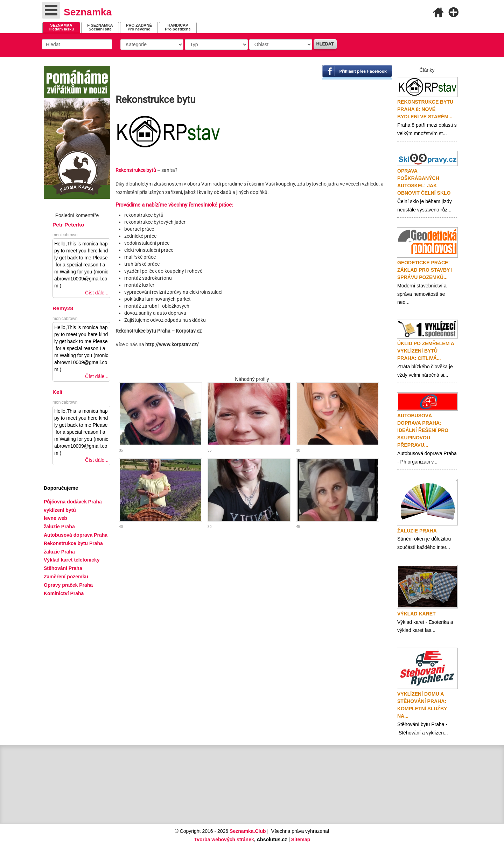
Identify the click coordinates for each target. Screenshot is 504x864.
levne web (55, 518)
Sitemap (301, 839)
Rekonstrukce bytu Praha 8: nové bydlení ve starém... (425, 109)
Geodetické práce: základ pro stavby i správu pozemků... (425, 270)
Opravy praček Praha (68, 585)
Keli (57, 392)
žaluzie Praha (59, 552)
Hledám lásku (61, 27)
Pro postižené (178, 27)
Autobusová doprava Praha (76, 535)
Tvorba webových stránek (224, 839)
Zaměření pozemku (66, 577)
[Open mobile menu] (51, 10)
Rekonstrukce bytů (136, 170)
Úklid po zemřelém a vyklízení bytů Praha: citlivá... (426, 351)
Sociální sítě (100, 27)
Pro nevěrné (139, 27)
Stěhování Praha (63, 568)
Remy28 (63, 308)
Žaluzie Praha (417, 531)
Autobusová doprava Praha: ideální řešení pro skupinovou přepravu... (423, 430)
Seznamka (88, 12)
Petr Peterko (68, 225)
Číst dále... (97, 293)
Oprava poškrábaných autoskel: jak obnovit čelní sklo (424, 182)
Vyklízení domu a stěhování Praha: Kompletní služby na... (422, 705)
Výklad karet (416, 614)
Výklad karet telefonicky (72, 560)
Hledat (325, 44)
